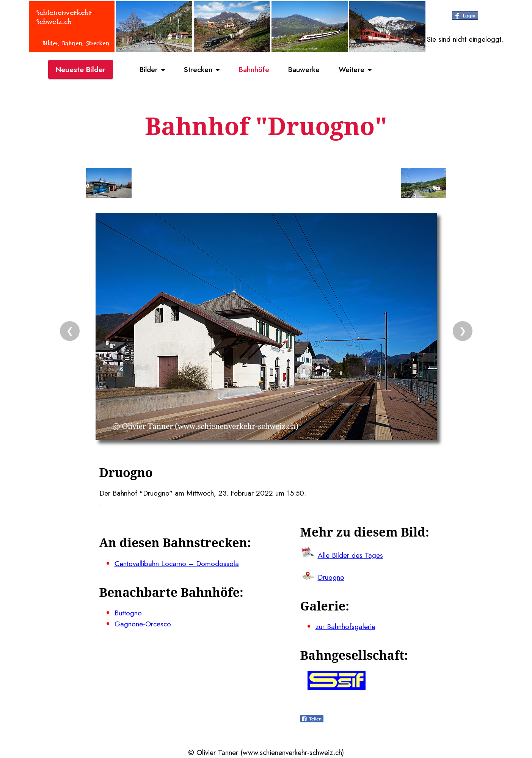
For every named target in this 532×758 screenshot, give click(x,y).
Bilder (149, 69)
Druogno (331, 577)
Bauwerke (304, 69)
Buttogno (128, 613)
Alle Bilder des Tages (350, 555)
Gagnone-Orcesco (143, 624)
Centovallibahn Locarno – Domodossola (177, 563)
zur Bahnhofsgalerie (345, 626)
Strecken (198, 69)
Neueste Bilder (81, 69)
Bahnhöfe (254, 69)
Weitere (352, 69)
